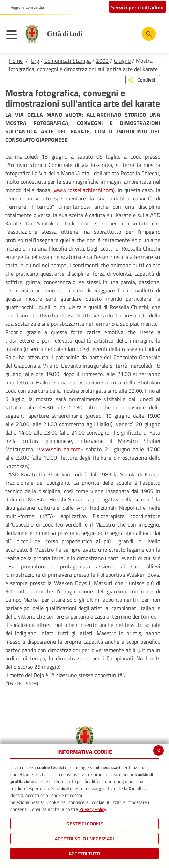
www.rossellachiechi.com (83, 190)
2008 (102, 61)
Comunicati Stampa (68, 61)
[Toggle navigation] (13, 36)
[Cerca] (149, 34)
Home (16, 61)
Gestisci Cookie (85, 824)
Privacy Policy (93, 809)
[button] (25, 7)
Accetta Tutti (84, 854)
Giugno (122, 61)
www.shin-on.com (59, 449)
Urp (35, 61)
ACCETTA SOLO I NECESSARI (84, 839)
